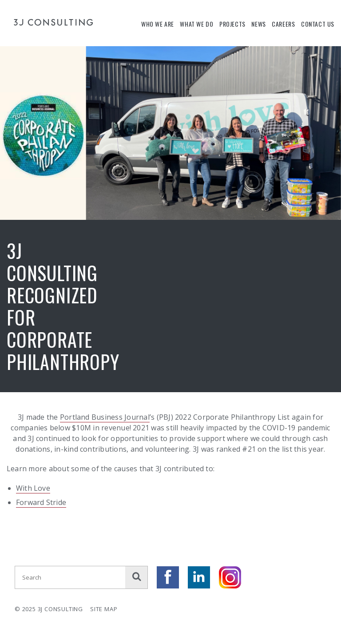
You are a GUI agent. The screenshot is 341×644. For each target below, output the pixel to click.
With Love (33, 488)
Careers (283, 24)
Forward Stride (41, 502)
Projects (232, 24)
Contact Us (318, 24)
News (258, 24)
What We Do (196, 24)
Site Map (104, 609)
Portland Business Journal (105, 417)
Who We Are (158, 24)
